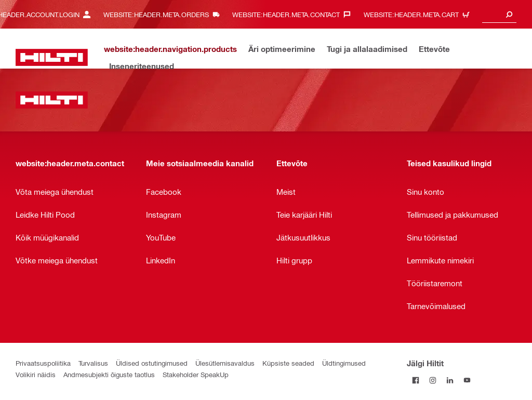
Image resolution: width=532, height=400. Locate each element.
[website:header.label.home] (52, 57)
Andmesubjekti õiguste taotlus (109, 374)
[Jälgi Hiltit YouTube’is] (467, 380)
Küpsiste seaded (288, 363)
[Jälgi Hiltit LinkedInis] (450, 380)
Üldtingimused (344, 363)
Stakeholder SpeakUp (196, 374)
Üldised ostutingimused (152, 363)
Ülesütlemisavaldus (225, 363)
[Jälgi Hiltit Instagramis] (433, 380)
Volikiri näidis (36, 374)
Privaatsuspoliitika (43, 363)
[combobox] (499, 14)
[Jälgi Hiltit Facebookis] (415, 380)
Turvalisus (93, 363)
